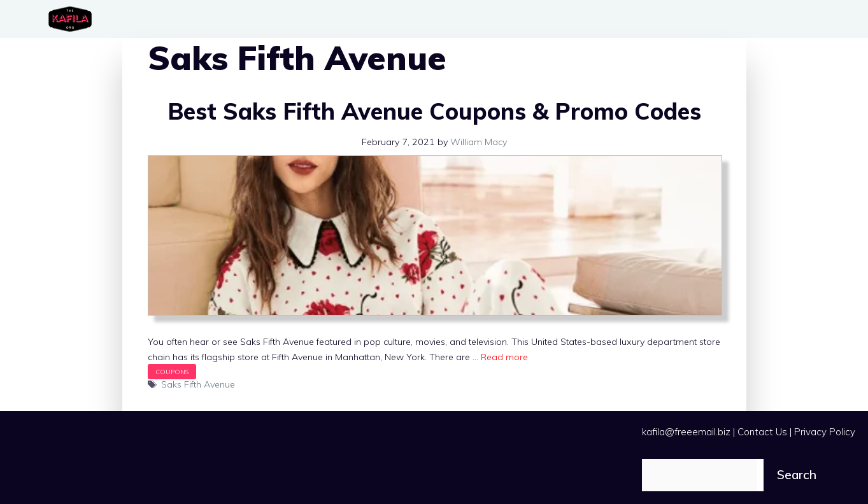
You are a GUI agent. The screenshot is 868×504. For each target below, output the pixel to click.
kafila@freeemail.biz (686, 432)
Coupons (172, 372)
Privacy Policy (825, 432)
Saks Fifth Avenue (198, 384)
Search (797, 475)
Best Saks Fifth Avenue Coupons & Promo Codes (434, 111)
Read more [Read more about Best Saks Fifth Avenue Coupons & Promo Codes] (504, 357)
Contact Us (762, 432)
